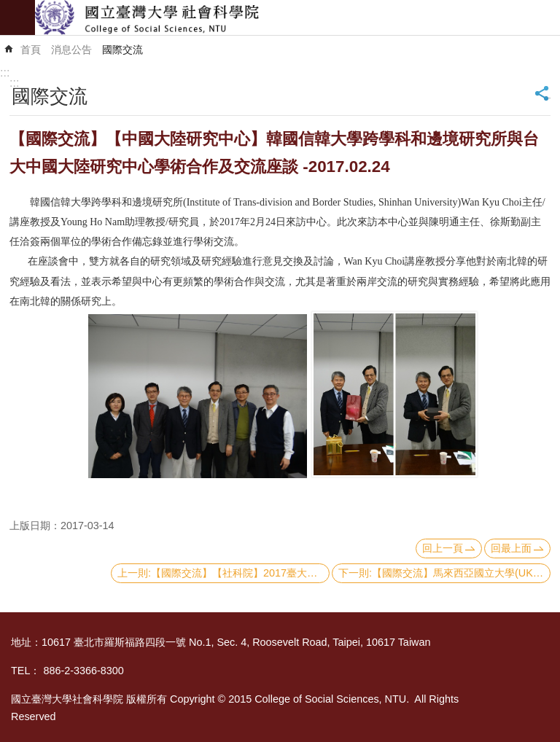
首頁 (31, 50)
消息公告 (71, 50)
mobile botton (17, 17)
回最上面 (511, 548)
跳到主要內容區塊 (8, 8)
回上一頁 (443, 548)
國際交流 (122, 50)
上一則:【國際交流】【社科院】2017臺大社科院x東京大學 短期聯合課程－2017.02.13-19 (223, 573)
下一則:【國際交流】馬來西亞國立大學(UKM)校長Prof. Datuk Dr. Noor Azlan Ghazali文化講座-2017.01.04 (444, 573)
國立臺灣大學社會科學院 (297, 17)
